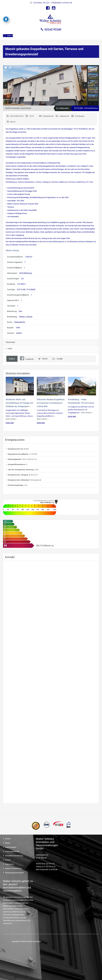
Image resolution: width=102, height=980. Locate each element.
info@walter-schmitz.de (62, 3)
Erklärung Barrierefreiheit (14, 873)
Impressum (9, 864)
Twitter (43, 359)
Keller (10, 349)
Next (85, 85)
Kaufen (8, 839)
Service (8, 860)
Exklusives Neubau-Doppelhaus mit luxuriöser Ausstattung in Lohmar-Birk (51, 403)
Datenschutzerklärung (13, 868)
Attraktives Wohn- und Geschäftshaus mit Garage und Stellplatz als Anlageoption (19, 403)
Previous (5, 85)
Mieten (8, 843)
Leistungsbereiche (12, 851)
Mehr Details (11, 419)
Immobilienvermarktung (14, 856)
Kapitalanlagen (11, 847)
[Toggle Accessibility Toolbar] (6, 19)
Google (57, 359)
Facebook (27, 359)
